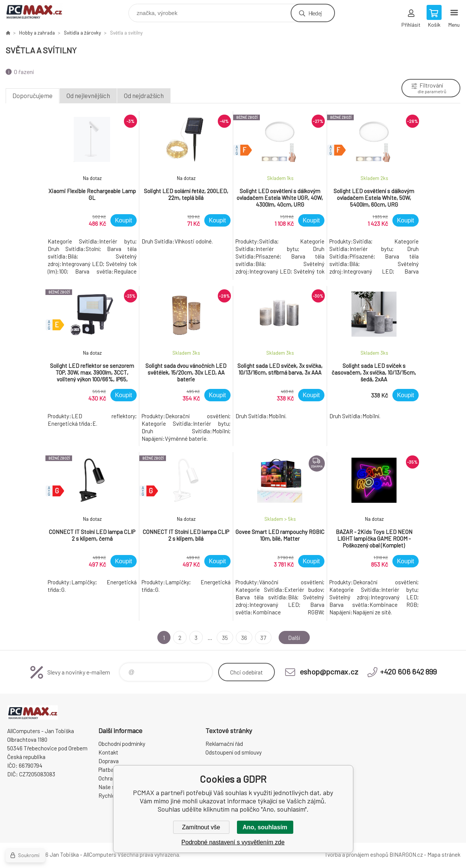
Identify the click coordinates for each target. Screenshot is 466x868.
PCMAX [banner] (39, 11)
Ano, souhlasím (265, 827)
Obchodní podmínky (122, 744)
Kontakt (108, 752)
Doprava (109, 761)
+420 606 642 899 (408, 671)
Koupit (123, 220)
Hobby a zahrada (37, 33)
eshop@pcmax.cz (329, 671)
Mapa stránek (444, 854)
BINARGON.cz (406, 854)
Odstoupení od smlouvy (234, 752)
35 (225, 637)
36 (244, 637)
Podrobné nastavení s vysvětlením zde (233, 842)
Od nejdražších (144, 95)
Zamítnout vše (201, 827)
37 (263, 637)
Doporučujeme (32, 95)
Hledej (315, 13)
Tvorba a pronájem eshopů (356, 854)
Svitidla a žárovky (82, 33)
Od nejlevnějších (88, 95)
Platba (106, 770)
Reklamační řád (224, 744)
